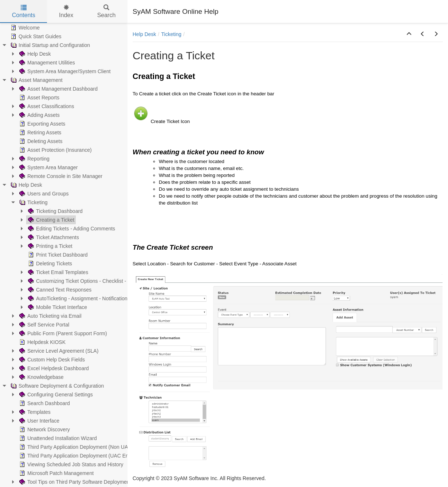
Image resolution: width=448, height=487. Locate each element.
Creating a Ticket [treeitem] (50, 220)
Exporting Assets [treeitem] (42, 124)
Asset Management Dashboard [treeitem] (58, 89)
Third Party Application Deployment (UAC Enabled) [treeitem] (80, 456)
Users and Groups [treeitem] (43, 194)
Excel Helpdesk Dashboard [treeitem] (53, 368)
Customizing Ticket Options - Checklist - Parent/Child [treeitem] (91, 281)
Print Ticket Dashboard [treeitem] (57, 255)
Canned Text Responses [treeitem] (59, 290)
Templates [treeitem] (34, 412)
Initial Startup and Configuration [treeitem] (50, 45)
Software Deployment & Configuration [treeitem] (56, 386)
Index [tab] (66, 11)
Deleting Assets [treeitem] (40, 141)
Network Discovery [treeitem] (44, 429)
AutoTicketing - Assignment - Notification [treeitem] (77, 298)
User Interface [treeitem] (39, 421)
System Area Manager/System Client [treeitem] (64, 71)
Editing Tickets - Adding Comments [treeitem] (71, 229)
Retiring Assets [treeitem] (40, 132)
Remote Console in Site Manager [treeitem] (60, 176)
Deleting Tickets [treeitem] (49, 264)
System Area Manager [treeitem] (48, 167)
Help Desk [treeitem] (34, 54)
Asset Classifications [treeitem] (46, 106)
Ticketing (171, 34)
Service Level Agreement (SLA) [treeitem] (58, 351)
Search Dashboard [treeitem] (44, 403)
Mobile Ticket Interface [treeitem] (57, 307)
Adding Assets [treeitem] (39, 115)
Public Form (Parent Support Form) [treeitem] (62, 333)
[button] (409, 34)
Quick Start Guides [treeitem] (35, 36)
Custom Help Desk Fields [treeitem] (51, 360)
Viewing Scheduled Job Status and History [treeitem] (71, 464)
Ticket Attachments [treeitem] (53, 237)
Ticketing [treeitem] (33, 202)
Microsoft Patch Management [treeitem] (56, 473)
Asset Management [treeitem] (36, 80)
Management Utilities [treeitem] (46, 63)
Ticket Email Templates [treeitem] (57, 272)
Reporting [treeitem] (34, 159)
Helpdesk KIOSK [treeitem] (42, 342)
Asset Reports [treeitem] (39, 98)
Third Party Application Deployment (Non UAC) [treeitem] (76, 447)
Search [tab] (107, 11)
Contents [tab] (24, 11)
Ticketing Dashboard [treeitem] (55, 211)
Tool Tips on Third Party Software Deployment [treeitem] (74, 482)
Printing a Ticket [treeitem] (50, 246)
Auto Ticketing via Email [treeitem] (50, 316)
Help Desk (144, 34)
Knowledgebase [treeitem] (41, 377)
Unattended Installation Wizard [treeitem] (57, 438)
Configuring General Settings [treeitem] (55, 395)
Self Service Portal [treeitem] (44, 325)
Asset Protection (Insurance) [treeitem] (55, 150)
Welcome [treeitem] (24, 28)
